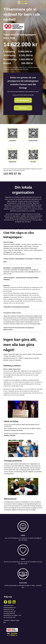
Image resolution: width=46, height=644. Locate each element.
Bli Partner (23, 108)
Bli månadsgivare (23, 100)
